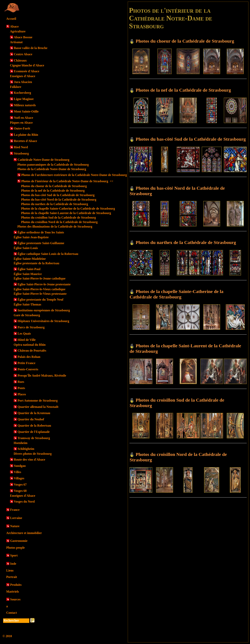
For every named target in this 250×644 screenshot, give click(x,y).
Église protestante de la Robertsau (36, 263)
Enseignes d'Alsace (23, 76)
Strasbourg (21, 153)
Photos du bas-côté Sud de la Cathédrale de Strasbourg (58, 195)
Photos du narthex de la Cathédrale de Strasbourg (55, 204)
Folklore (16, 87)
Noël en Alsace (24, 118)
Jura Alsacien (23, 82)
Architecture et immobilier (24, 533)
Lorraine (16, 518)
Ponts (21, 388)
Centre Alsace (23, 54)
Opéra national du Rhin (30, 345)
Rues (21, 382)
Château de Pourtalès (32, 351)
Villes (18, 472)
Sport (14, 555)
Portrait (12, 577)
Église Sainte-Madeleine (30, 259)
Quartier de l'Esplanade (34, 432)
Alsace (14, 26)
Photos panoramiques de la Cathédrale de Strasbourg (53, 165)
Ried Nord (21, 147)
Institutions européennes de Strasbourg (44, 310)
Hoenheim (21, 443)
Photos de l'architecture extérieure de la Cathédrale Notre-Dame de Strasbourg (74, 175)
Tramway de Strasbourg (34, 438)
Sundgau (20, 466)
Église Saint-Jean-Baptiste (31, 237)
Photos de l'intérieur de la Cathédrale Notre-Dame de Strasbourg (67, 181)
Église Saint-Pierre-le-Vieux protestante (40, 294)
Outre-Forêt (22, 128)
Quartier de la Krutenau (34, 413)
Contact (12, 613)
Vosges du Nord (24, 502)
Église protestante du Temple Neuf (40, 300)
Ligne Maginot (24, 99)
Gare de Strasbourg (27, 315)
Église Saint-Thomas (27, 304)
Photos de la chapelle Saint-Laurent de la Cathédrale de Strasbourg (66, 213)
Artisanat (16, 42)
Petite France (26, 363)
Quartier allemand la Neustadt (38, 407)
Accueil (11, 19)
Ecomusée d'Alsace (27, 71)
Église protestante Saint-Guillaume (41, 243)
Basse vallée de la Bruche (31, 48)
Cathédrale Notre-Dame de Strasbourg (43, 160)
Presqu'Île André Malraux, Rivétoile (42, 376)
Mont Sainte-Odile (26, 111)
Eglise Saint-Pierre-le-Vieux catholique (40, 289)
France (15, 510)
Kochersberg (22, 93)
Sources (15, 599)
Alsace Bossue (23, 37)
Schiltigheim (26, 449)
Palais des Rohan (29, 357)
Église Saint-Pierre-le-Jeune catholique (40, 278)
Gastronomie (19, 541)
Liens (10, 570)
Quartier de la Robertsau (34, 426)
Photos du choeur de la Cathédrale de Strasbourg (54, 186)
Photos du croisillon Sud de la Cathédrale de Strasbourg (58, 217)
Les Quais (24, 334)
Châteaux (20, 60)
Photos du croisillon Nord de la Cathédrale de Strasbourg (59, 222)
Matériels (13, 592)
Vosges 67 (20, 485)
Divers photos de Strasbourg (33, 454)
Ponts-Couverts (28, 369)
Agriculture (18, 31)
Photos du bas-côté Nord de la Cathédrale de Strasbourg (59, 200)
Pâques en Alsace (21, 123)
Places (22, 394)
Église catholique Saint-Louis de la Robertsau (48, 254)
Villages (19, 478)
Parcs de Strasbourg (31, 327)
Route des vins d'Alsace (29, 460)
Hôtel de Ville (27, 340)
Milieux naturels (25, 105)
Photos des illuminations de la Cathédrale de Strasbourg (55, 226)
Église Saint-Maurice (28, 274)
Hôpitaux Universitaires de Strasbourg (43, 321)
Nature (15, 526)
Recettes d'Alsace (25, 141)
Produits (16, 585)
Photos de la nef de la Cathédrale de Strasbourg (53, 191)
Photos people (16, 548)
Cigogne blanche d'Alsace (27, 65)
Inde (13, 564)
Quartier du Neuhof (31, 419)
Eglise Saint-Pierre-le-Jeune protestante (44, 284)
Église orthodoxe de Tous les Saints (41, 232)
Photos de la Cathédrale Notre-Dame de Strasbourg (52, 169)
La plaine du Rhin (26, 135)
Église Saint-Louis (26, 248)
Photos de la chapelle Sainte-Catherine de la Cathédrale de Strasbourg (68, 209)
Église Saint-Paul (29, 269)
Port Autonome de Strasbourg (38, 401)
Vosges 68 (20, 491)
